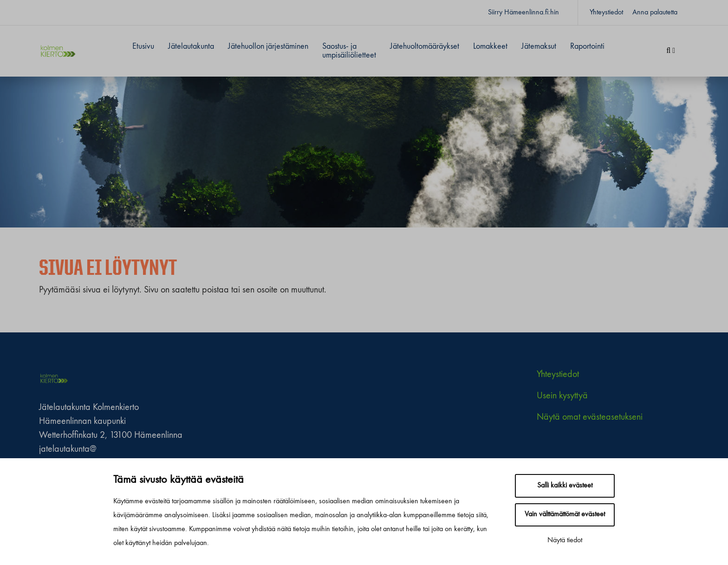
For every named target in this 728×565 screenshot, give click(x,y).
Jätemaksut (539, 46)
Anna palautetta (655, 13)
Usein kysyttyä (562, 396)
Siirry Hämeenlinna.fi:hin (523, 13)
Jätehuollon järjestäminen (268, 46)
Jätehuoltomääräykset (425, 46)
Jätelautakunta (191, 46)
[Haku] (671, 51)
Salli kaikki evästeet (565, 486)
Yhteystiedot (606, 13)
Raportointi (587, 46)
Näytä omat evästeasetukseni (590, 417)
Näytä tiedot (565, 540)
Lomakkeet (490, 46)
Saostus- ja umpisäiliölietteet (349, 51)
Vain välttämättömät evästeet (565, 514)
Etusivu (143, 46)
